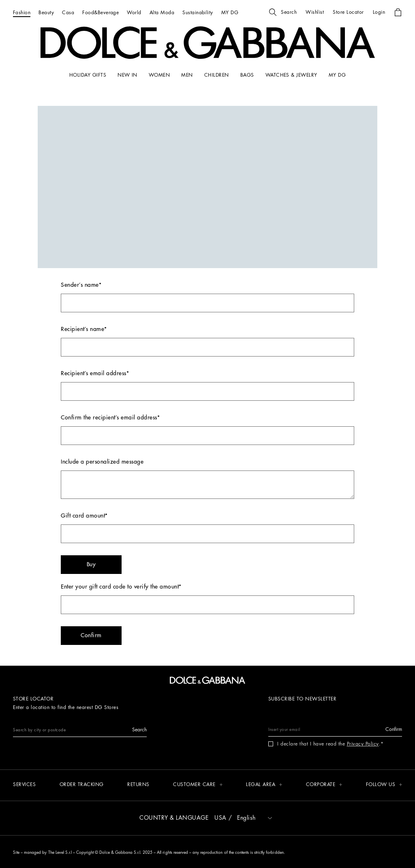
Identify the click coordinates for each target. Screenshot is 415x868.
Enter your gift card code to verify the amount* (207, 599)
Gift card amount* (207, 528)
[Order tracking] (82, 785)
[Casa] (68, 12)
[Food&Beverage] (101, 12)
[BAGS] (247, 75)
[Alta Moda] (162, 12)
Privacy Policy (363, 744)
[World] (134, 12)
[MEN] (187, 75)
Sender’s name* (207, 297)
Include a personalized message (207, 479)
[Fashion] (22, 12)
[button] (283, 12)
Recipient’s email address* (207, 386)
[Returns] (138, 785)
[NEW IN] (127, 75)
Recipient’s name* (207, 341)
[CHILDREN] (217, 75)
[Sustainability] (198, 12)
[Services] (24, 785)
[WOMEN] (159, 75)
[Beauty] (46, 12)
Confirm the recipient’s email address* (207, 430)
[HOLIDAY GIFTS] (88, 75)
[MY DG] (230, 12)
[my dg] (337, 75)
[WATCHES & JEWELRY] (291, 75)
